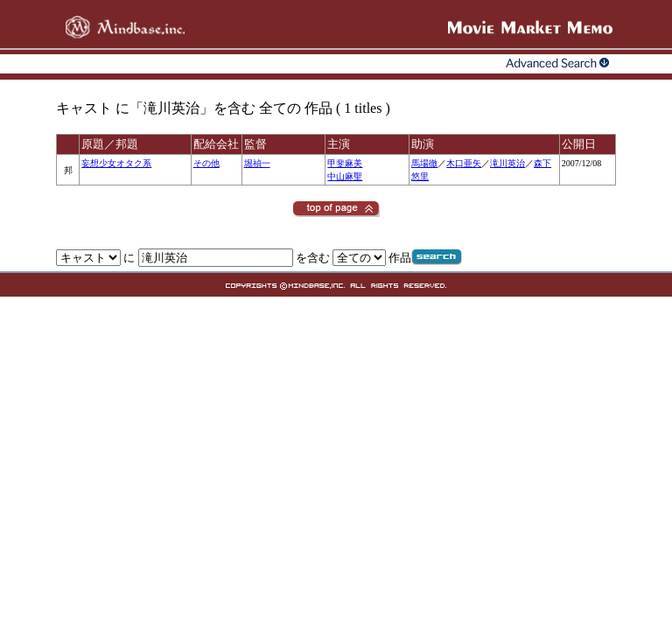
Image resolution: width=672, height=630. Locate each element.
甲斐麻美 (345, 163)
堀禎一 (257, 163)
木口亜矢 (464, 163)
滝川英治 (507, 163)
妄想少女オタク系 (116, 163)
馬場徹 (424, 163)
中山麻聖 (345, 176)
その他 (206, 163)
